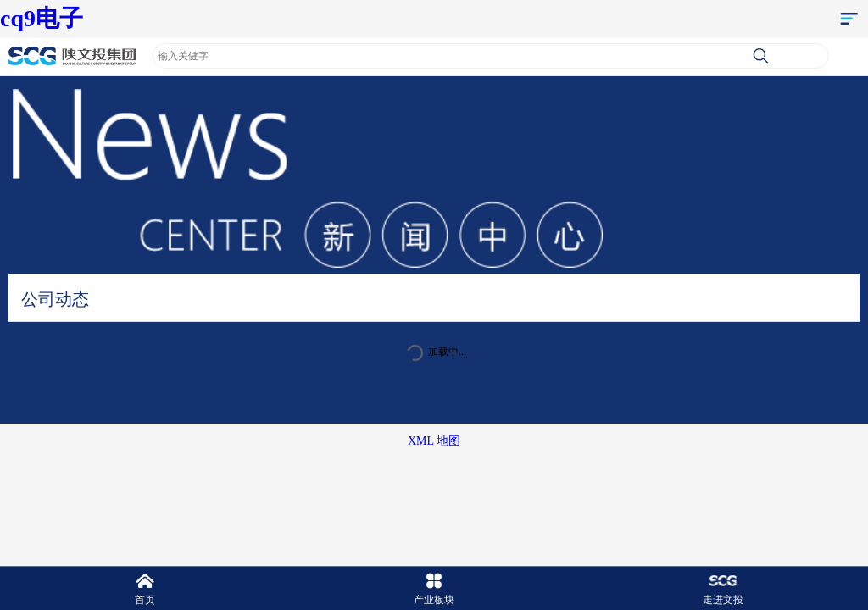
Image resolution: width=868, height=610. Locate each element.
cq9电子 (42, 18)
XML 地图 (434, 441)
